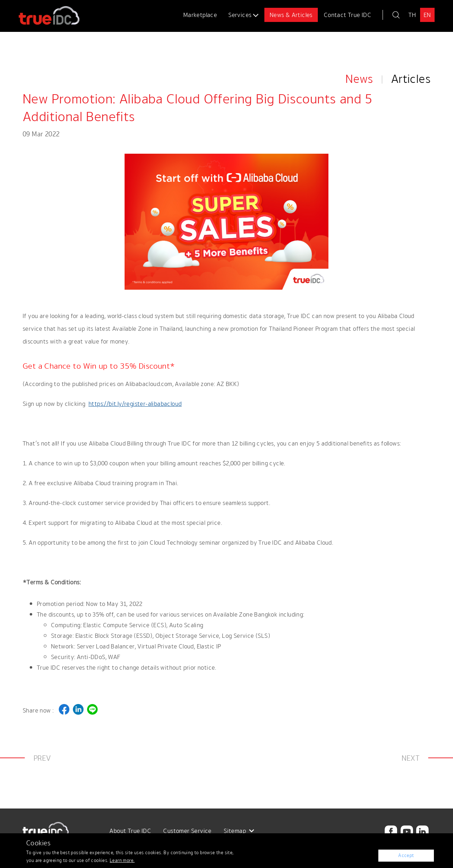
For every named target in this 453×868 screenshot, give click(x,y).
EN (427, 15)
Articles (411, 43)
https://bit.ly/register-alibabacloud (135, 404)
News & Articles (291, 15)
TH (412, 15)
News (359, 43)
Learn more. (122, 860)
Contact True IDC (348, 15)
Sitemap (239, 831)
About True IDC (130, 831)
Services (243, 15)
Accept (406, 855)
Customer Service (187, 831)
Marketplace (200, 15)
